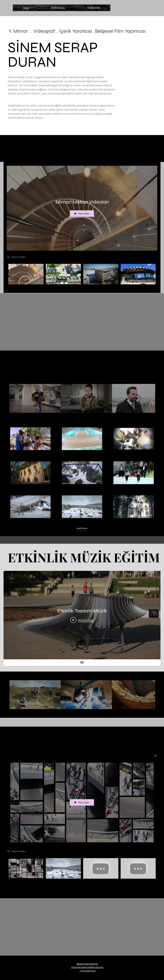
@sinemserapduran (87, 964)
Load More (82, 528)
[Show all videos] (82, 663)
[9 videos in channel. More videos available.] (82, 473)
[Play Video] (35, 398)
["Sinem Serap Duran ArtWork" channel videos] (82, 869)
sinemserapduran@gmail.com (87, 967)
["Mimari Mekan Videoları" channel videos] (82, 276)
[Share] (154, 756)
